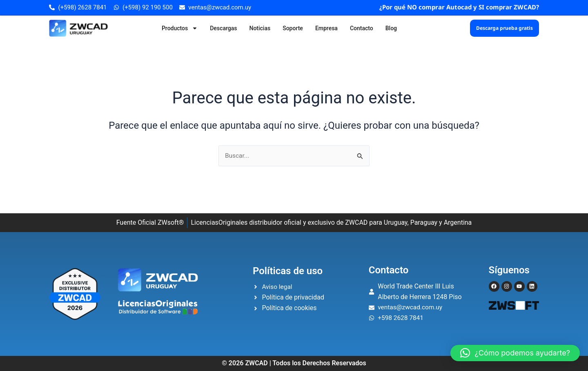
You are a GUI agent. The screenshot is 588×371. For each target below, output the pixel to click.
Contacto (362, 28)
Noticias (260, 28)
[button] (515, 353)
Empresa (326, 28)
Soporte (293, 28)
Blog (391, 28)
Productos (180, 28)
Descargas (223, 28)
